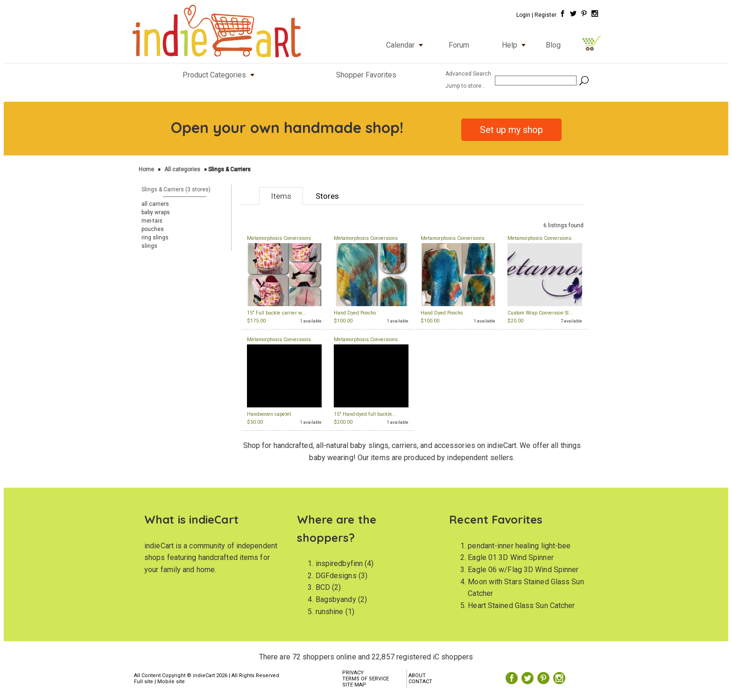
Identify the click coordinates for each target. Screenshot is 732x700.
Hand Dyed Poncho (355, 313)
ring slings (155, 238)
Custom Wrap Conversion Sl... (540, 313)
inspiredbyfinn (339, 563)
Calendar (407, 45)
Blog (553, 45)
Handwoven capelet (269, 414)
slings (149, 246)
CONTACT (420, 682)
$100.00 (343, 321)
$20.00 (515, 321)
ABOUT (417, 675)
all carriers (155, 204)
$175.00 (256, 321)
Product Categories (221, 75)
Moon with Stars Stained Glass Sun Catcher (526, 588)
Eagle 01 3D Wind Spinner (510, 557)
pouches (153, 229)
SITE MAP (354, 685)
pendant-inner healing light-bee (519, 546)
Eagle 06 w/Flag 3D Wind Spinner (523, 570)
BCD (323, 587)
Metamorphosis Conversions (279, 238)
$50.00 (255, 422)
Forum (459, 45)
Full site (144, 682)
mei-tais (152, 221)
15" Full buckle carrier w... (276, 313)
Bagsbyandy (336, 599)
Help (516, 45)
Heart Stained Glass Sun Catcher (521, 605)
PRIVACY (353, 673)
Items (281, 196)
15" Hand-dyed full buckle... (365, 414)
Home (147, 169)
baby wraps (156, 212)
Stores (327, 196)
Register (545, 15)
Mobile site (171, 682)
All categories (182, 169)
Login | (525, 15)
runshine (330, 612)
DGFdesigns (336, 576)
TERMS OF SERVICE (366, 679)
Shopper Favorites (366, 75)
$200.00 (343, 422)
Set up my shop (511, 130)
